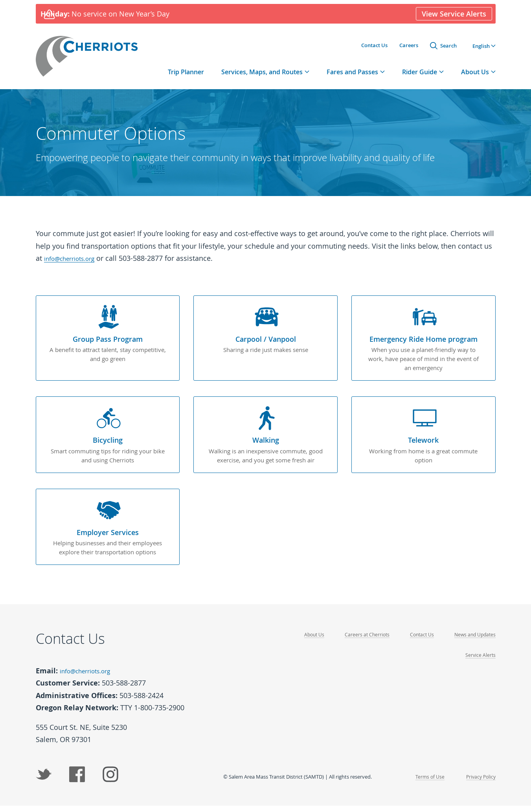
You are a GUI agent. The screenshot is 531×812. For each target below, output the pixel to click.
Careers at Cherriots (362, 642)
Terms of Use (427, 783)
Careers (409, 47)
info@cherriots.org (75, 265)
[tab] (265, 78)
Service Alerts (480, 662)
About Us (308, 642)
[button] (484, 47)
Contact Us (374, 47)
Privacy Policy (480, 783)
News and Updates (474, 642)
